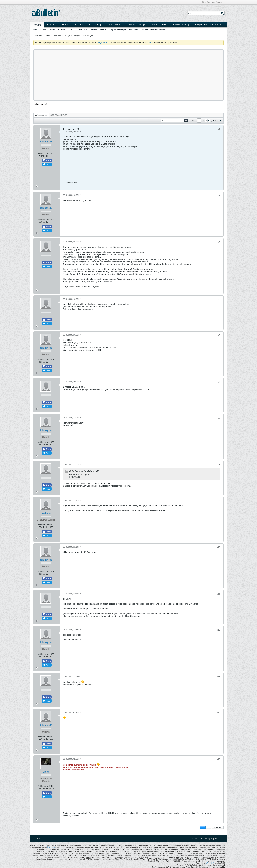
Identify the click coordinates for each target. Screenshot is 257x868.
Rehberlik (82, 30)
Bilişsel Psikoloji (181, 25)
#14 (218, 713)
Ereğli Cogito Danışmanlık (208, 25)
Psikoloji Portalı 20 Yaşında (154, 30)
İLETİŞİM (51, 847)
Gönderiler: (44, 156)
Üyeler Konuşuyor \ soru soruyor (80, 36)
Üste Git (219, 839)
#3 (219, 242)
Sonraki (218, 828)
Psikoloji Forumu (98, 30)
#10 (218, 547)
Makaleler (65, 25)
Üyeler (52, 30)
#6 (219, 382)
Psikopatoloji (95, 25)
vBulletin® (210, 863)
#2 (219, 195)
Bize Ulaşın (206, 839)
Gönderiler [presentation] (41, 115)
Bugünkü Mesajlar (117, 30)
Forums (37, 25)
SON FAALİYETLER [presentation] (59, 115)
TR (38, 839)
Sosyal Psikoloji (160, 25)
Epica (46, 772)
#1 (219, 129)
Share (47, 160)
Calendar (133, 30)
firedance (46, 513)
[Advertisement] (128, 75)
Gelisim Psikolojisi (137, 25)
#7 (219, 418)
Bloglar (50, 25)
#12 (218, 630)
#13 (218, 677)
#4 (219, 299)
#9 (219, 501)
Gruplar (79, 25)
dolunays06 (46, 142)
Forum (47, 36)
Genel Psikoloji (114, 25)
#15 (218, 759)
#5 (219, 335)
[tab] (41, 115)
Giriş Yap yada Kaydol (213, 2)
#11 (218, 594)
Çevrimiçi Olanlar (66, 30)
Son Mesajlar (40, 30)
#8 (219, 465)
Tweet (47, 164)
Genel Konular (58, 36)
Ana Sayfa (38, 36)
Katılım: (41, 153)
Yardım (194, 839)
